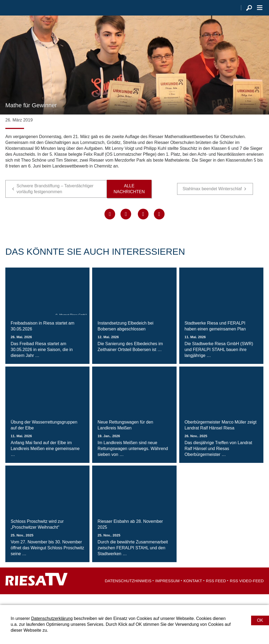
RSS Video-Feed (247, 591)
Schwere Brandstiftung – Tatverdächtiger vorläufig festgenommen (55, 199)
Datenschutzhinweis (128, 591)
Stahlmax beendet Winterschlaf (212, 199)
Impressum (167, 591)
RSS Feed (216, 591)
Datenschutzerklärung (52, 618)
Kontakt (193, 591)
